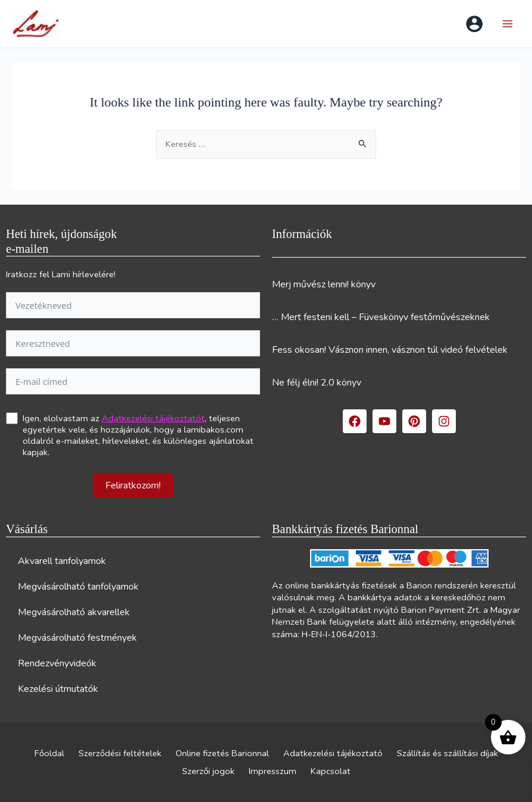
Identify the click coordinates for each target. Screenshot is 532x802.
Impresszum (273, 771)
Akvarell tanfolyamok (62, 561)
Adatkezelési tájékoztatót (153, 418)
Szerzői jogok (208, 771)
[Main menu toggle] (508, 24)
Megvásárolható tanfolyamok (78, 587)
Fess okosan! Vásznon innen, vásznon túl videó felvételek (390, 350)
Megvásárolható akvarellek (74, 612)
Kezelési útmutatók (58, 689)
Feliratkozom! (133, 485)
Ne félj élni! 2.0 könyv (317, 383)
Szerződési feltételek (120, 753)
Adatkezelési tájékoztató (333, 753)
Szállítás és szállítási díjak (447, 753)
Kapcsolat (331, 771)
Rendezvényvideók (57, 663)
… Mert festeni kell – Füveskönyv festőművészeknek (381, 317)
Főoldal (49, 753)
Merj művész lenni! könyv (324, 284)
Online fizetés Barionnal (222, 753)
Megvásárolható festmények (77, 638)
